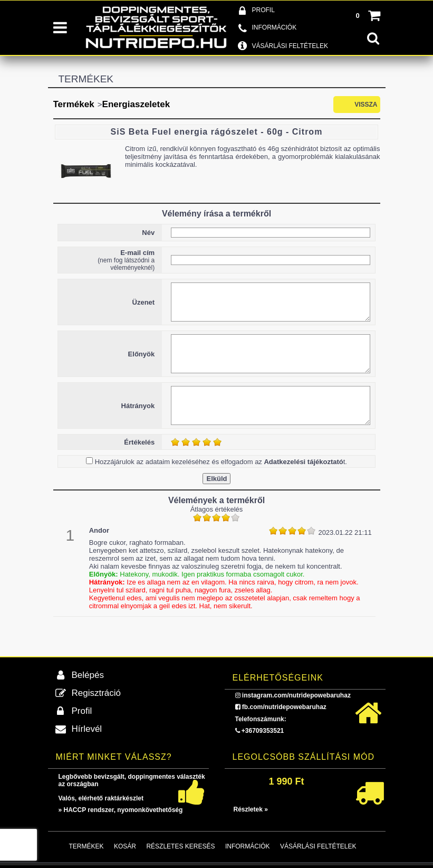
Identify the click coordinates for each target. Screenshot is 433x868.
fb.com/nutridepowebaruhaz (284, 707)
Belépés (88, 675)
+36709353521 (263, 731)
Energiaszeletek (136, 104)
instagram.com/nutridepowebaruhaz (296, 695)
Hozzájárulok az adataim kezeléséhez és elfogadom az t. (221, 462)
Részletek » (251, 809)
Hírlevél (87, 729)
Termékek (74, 104)
